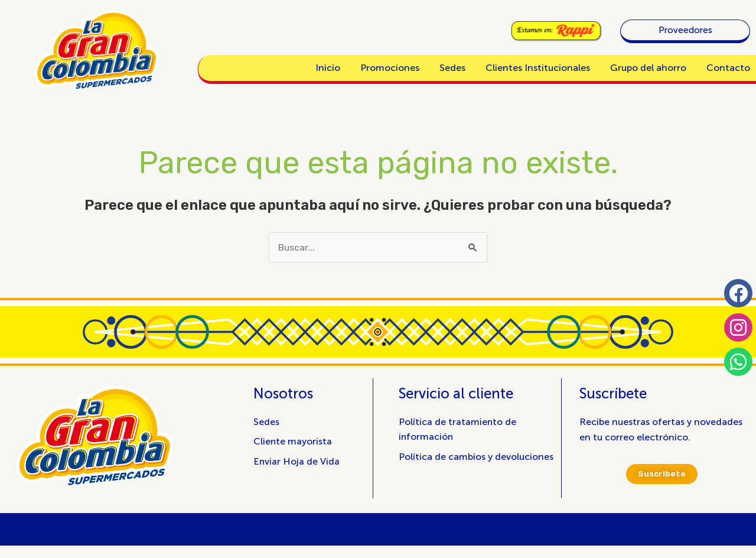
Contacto (728, 68)
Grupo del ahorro (648, 68)
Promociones (390, 68)
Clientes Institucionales (538, 68)
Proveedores (685, 30)
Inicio (328, 68)
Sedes (452, 68)
